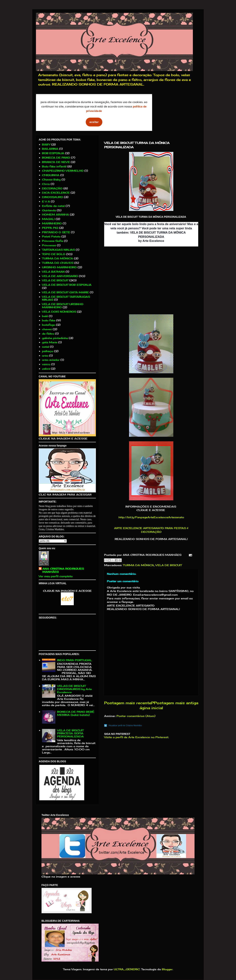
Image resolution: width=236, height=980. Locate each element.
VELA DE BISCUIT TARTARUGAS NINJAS (66, 298)
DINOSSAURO (53, 197)
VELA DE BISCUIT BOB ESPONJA (67, 285)
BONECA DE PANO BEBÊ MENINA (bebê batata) (76, 713)
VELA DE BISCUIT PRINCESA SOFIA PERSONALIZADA (70, 733)
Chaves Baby (51, 179)
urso (45, 356)
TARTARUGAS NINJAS (58, 250)
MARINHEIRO (52, 223)
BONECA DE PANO (56, 158)
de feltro (48, 334)
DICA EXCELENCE (56, 193)
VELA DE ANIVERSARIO (60, 276)
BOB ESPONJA (53, 153)
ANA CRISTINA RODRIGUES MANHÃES (63, 570)
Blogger (167, 969)
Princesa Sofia (53, 241)
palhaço (48, 351)
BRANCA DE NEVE (56, 162)
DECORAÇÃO (52, 188)
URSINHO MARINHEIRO (59, 267)
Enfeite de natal (53, 206)
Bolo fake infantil (54, 166)
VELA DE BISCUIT (169, 565)
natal (46, 347)
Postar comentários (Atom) (136, 716)
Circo (46, 184)
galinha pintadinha (55, 338)
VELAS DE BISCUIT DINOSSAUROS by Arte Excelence (74, 689)
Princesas (49, 245)
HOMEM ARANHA (55, 214)
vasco (46, 364)
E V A (46, 201)
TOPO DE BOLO (54, 254)
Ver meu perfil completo (56, 576)
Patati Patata (51, 236)
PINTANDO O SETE (56, 232)
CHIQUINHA (51, 175)
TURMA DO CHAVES (58, 263)
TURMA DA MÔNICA (138, 565)
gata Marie (50, 342)
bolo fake (49, 320)
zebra (46, 369)
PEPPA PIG (50, 228)
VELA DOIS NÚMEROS (59, 312)
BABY (46, 144)
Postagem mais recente (128, 703)
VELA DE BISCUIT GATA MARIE (65, 292)
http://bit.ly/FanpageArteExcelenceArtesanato (151, 517)
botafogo (49, 325)
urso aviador (51, 360)
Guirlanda (49, 210)
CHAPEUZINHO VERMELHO (63, 171)
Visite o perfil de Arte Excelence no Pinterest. (137, 737)
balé (45, 316)
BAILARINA (50, 149)
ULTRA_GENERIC (127, 969)
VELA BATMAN (53, 272)
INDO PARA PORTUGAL (75, 660)
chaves (47, 329)
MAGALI (48, 219)
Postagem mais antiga (176, 703)
